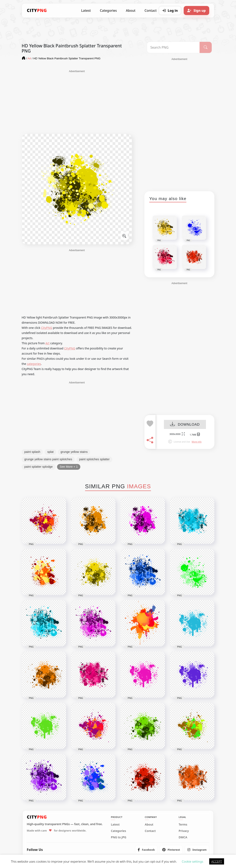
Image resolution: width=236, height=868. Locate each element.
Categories (108, 11)
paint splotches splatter (94, 459)
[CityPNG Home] (37, 11)
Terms (183, 825)
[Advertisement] (77, 102)
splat (50, 452)
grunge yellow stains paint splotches (48, 459)
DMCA (183, 837)
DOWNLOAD (185, 425)
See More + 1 (69, 467)
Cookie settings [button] (193, 861)
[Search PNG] (173, 47)
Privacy (184, 831)
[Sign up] (196, 11)
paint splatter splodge (39, 467)
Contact (150, 831)
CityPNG (47, 328)
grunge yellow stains (74, 452)
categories (34, 364)
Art (48, 343)
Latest (86, 11)
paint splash (32, 452)
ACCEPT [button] (217, 861)
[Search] (206, 47)
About (131, 11)
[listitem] (146, 850)
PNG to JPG (119, 837)
